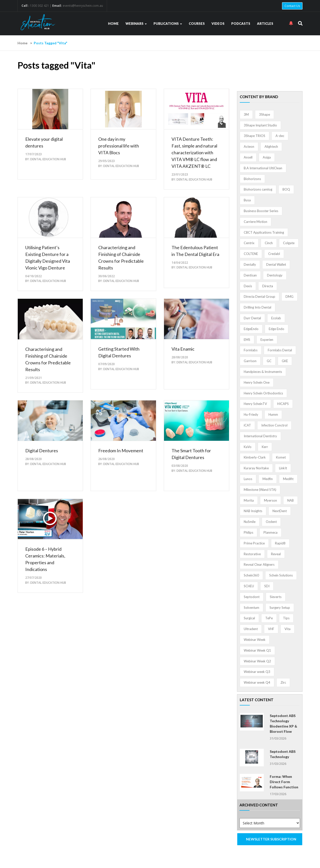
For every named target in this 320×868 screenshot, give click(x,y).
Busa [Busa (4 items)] (247, 200)
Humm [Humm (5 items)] (273, 414)
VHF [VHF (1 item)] (271, 629)
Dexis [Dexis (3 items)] (248, 286)
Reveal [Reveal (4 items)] (276, 554)
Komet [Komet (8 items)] (281, 457)
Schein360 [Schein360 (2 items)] (251, 575)
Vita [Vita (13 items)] (287, 629)
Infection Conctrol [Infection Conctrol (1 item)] (274, 425)
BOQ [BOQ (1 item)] (286, 189)
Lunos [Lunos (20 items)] (248, 479)
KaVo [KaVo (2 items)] (248, 447)
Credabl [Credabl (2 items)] (274, 254)
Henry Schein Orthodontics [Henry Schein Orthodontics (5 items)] (263, 393)
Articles (265, 24)
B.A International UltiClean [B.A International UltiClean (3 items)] (263, 168)
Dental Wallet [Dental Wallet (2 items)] (276, 264)
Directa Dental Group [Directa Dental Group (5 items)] (259, 297)
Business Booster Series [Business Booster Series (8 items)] (261, 211)
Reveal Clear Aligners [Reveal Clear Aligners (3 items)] (259, 564)
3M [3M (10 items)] (246, 114)
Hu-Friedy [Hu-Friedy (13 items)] (251, 414)
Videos (218, 24)
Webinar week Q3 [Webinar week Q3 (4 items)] (257, 672)
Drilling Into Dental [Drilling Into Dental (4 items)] (257, 307)
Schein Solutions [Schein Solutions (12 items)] (281, 575)
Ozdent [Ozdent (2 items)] (271, 522)
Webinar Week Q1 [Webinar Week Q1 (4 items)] (257, 650)
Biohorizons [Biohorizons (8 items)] (252, 179)
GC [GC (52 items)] (269, 361)
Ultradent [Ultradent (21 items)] (251, 629)
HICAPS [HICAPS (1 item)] (283, 404)
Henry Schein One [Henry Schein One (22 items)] (257, 382)
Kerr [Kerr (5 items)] (265, 447)
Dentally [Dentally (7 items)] (250, 264)
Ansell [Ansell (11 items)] (248, 157)
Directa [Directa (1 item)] (268, 286)
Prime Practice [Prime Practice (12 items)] (254, 543)
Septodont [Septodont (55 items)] (252, 597)
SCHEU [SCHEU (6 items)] (249, 586)
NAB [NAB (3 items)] (290, 500)
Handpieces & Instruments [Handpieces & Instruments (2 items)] (263, 372)
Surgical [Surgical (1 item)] (249, 618)
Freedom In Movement (121, 451)
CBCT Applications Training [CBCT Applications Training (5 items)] (264, 232)
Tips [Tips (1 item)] (286, 618)
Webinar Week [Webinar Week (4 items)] (255, 640)
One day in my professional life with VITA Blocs (119, 146)
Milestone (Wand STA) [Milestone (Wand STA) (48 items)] (260, 490)
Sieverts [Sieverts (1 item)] (276, 597)
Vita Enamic (183, 349)
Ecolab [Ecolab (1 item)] (276, 318)
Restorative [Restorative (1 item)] (252, 554)
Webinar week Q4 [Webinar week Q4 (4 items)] (257, 682)
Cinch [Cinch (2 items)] (269, 243)
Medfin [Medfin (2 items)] (268, 479)
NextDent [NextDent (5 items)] (280, 511)
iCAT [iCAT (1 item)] (247, 425)
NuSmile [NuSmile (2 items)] (250, 522)
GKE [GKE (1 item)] (285, 361)
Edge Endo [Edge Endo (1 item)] (276, 329)
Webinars (136, 24)
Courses (197, 24)
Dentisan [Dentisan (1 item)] (250, 275)
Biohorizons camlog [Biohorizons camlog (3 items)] (258, 189)
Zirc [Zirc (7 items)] (283, 682)
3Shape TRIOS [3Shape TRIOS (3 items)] (254, 136)
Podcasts (241, 24)
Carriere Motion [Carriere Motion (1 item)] (255, 222)
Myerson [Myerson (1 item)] (270, 500)
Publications (168, 24)
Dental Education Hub (48, 159)
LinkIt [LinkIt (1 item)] (283, 468)
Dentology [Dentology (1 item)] (275, 275)
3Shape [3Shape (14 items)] (264, 114)
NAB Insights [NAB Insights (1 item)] (253, 511)
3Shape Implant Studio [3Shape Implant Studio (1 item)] (260, 125)
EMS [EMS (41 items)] (247, 340)
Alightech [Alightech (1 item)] (271, 147)
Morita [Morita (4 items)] (249, 500)
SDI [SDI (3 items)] (267, 586)
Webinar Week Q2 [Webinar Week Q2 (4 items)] (257, 661)
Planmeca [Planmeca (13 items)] (270, 532)
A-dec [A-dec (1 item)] (280, 136)
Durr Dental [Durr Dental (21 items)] (252, 318)
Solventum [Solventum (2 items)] (251, 608)
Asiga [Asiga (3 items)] (267, 157)
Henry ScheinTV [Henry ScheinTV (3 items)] (255, 404)
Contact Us (292, 6)
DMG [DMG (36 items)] (289, 297)
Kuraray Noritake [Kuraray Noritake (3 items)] (256, 468)
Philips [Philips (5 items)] (248, 532)
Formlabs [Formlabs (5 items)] (251, 350)
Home (113, 24)
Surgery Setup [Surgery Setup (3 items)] (280, 608)
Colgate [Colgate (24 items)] (289, 243)
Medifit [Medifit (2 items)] (288, 479)
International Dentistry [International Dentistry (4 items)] (260, 436)
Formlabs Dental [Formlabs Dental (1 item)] (280, 350)
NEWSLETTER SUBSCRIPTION (271, 839)
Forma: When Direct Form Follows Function (284, 782)
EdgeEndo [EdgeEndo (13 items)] (251, 329)
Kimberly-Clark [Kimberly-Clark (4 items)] (255, 457)
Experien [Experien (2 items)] (267, 340)
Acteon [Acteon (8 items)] (249, 147)
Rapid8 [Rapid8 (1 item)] (280, 543)
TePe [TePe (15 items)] (269, 618)
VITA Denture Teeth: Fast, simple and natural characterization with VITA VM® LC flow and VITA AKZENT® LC (194, 153)
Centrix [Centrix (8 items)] (249, 243)
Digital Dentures (42, 451)
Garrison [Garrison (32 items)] (250, 361)
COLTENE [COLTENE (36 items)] (251, 254)
